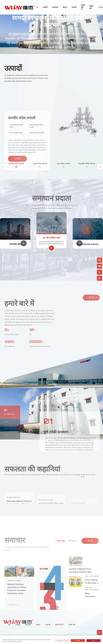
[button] (3, 167)
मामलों (74, 7)
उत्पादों (45, 7)
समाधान (55, 7)
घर (37, 7)
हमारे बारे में (83, 7)
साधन (65, 7)
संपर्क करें (91, 7)
